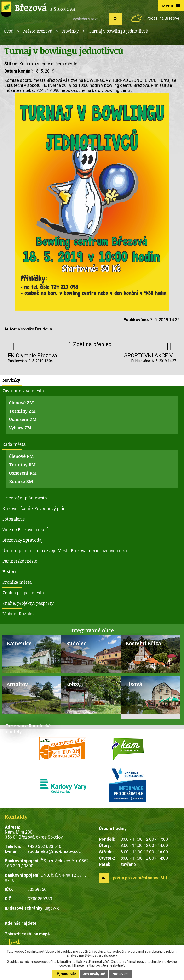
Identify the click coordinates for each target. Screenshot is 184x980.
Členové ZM (21, 403)
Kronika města (17, 582)
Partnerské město (20, 561)
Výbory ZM (20, 428)
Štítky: (11, 64)
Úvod (9, 31)
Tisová (134, 684)
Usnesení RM (23, 473)
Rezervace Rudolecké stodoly (28, 728)
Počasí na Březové (163, 18)
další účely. (110, 955)
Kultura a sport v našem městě (48, 64)
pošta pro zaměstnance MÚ (140, 878)
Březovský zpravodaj (23, 540)
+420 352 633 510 (44, 846)
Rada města (14, 444)
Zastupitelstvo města (23, 391)
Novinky (70, 31)
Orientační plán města (25, 498)
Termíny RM (22, 465)
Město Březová (38, 31)
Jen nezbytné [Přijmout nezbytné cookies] (94, 974)
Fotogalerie (14, 519)
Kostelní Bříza (143, 643)
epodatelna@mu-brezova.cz (54, 851)
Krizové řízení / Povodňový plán (34, 508)
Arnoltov (17, 684)
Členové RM (21, 456)
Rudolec (76, 643)
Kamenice (19, 643)
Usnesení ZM (23, 419)
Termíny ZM (22, 411)
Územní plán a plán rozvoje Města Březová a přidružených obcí (65, 550)
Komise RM (21, 481)
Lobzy (73, 684)
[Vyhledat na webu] (89, 19)
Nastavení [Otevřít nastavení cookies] (121, 974)
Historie (10, 571)
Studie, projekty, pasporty (28, 603)
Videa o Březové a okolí (25, 529)
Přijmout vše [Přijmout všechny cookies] (66, 974)
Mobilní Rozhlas (18, 614)
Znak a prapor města (23, 593)
